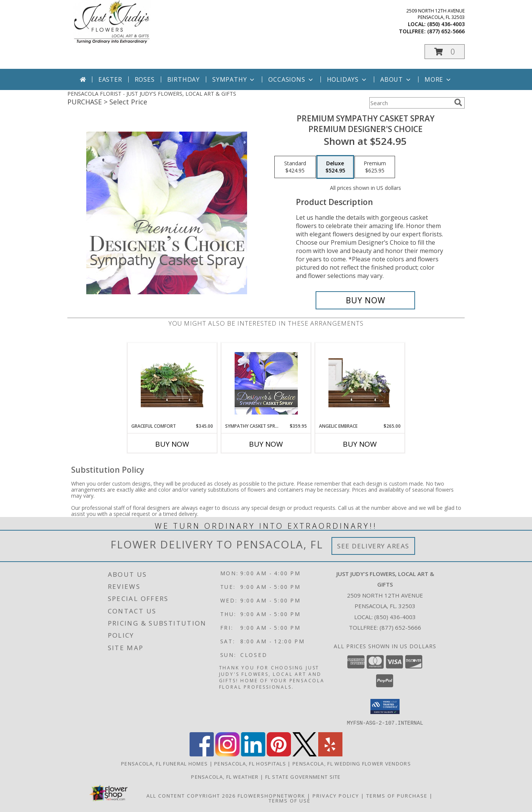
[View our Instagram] (227, 754)
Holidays (347, 79)
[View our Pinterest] (279, 754)
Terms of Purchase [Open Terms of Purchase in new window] (397, 795)
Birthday (184, 79)
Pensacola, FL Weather (225, 776)
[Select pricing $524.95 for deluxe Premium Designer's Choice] (335, 167)
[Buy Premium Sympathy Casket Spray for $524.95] (365, 300)
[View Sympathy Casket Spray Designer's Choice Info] (266, 383)
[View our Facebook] (202, 754)
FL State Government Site (303, 776)
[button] (445, 52)
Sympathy (234, 79)
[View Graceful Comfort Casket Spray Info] (172, 383)
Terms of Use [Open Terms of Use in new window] (290, 800)
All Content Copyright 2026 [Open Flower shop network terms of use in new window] (191, 795)
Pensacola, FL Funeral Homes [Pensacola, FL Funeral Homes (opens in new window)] (164, 763)
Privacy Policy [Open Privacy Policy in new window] (336, 795)
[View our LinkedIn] (253, 754)
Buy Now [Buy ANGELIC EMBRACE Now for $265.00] (360, 444)
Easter (110, 79)
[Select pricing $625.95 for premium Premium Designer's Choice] (375, 167)
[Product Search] (410, 103)
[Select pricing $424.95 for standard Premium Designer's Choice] (295, 167)
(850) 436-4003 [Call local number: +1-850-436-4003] (446, 24)
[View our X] (305, 754)
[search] (458, 102)
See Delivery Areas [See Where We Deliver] (373, 546)
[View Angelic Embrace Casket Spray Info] (360, 383)
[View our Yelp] (330, 754)
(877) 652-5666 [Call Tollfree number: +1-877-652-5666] (400, 627)
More (438, 79)
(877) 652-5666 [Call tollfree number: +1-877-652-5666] (446, 31)
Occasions (291, 79)
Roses (145, 79)
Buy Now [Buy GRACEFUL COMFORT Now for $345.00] (172, 444)
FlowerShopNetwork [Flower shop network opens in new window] (271, 795)
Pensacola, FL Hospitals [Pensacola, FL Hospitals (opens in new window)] (250, 763)
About (396, 79)
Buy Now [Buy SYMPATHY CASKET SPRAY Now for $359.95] (266, 444)
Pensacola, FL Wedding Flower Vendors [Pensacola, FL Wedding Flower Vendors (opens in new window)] (352, 763)
